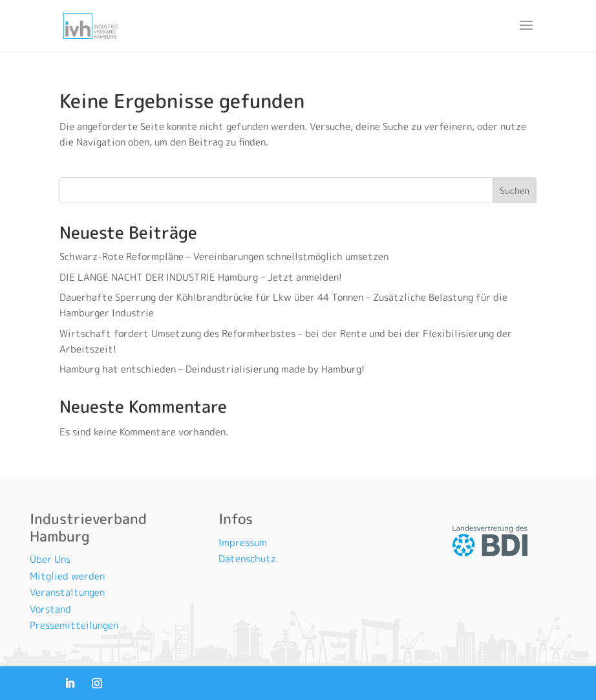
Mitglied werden (67, 576)
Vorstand (50, 609)
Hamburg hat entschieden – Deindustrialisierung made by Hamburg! (213, 369)
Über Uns (50, 559)
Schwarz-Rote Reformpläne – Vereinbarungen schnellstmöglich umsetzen (224, 257)
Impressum (243, 542)
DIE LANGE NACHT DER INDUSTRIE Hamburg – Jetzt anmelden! (202, 277)
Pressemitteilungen (74, 625)
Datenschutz (247, 559)
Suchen (515, 191)
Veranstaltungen (67, 592)
